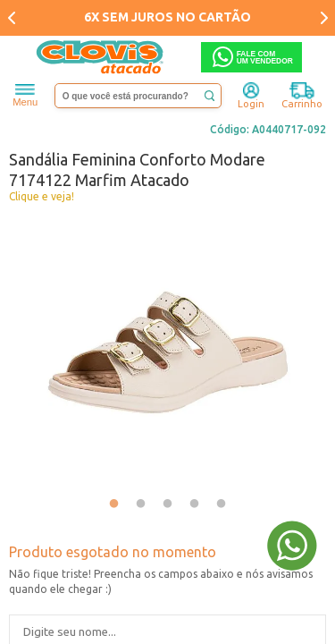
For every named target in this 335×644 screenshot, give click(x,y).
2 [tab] (141, 504)
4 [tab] (195, 504)
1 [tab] (114, 504)
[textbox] (138, 96)
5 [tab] (222, 504)
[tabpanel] (167, 350)
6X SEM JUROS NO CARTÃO (167, 17)
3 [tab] (168, 504)
